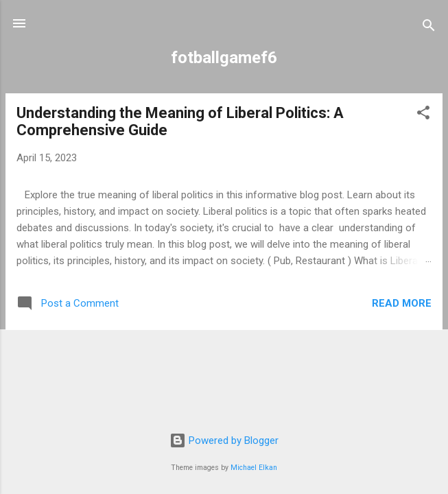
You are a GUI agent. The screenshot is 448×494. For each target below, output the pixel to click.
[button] (423, 115)
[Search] (429, 28)
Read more (402, 303)
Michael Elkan (254, 468)
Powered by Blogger (224, 440)
